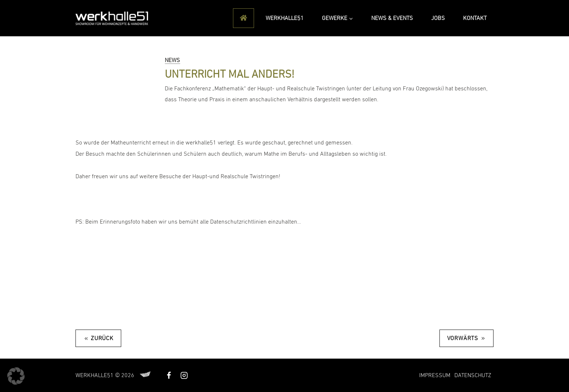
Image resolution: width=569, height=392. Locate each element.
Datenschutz (473, 375)
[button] (16, 376)
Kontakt (475, 18)
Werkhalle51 (285, 18)
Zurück (102, 338)
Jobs (438, 18)
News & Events (392, 18)
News (172, 60)
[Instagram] (184, 375)
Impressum (435, 375)
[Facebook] (169, 375)
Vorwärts (463, 338)
